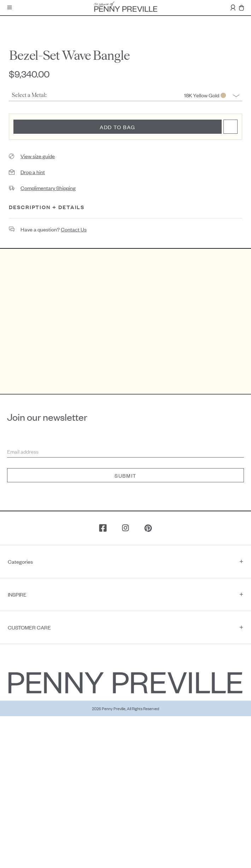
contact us (74, 229)
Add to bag (118, 127)
